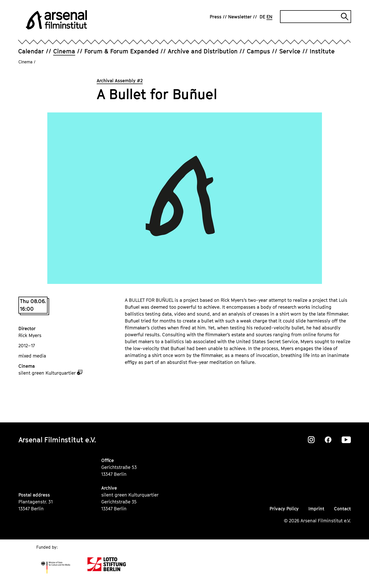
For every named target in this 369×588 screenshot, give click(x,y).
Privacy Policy (284, 509)
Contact (342, 509)
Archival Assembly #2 (120, 81)
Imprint (316, 509)
